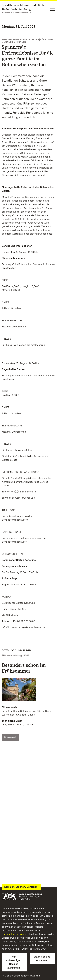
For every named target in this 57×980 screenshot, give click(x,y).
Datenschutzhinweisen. (15, 934)
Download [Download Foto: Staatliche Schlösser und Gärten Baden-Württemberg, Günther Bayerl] (10, 737)
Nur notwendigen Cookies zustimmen (14, 962)
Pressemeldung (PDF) (17, 655)
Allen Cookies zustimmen (42, 959)
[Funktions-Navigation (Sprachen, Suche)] (53, 9)
